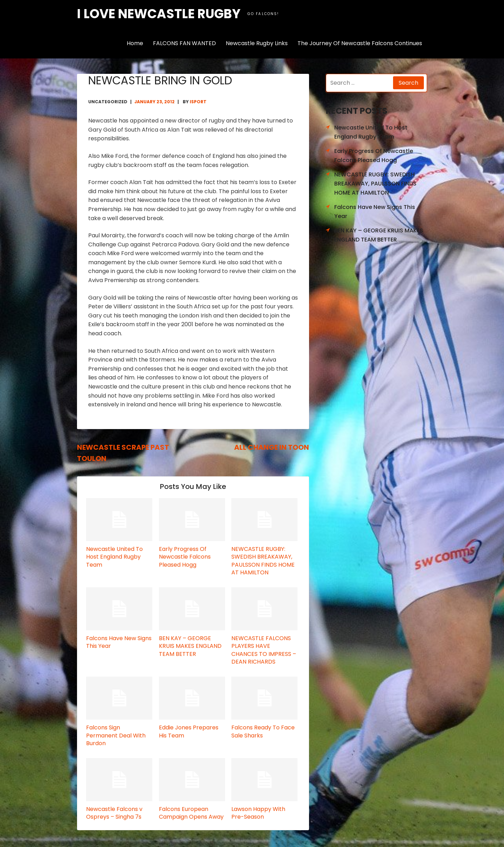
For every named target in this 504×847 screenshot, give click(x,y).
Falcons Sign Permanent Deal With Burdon (116, 735)
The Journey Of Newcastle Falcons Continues (360, 43)
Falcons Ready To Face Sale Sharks (263, 731)
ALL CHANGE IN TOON (272, 447)
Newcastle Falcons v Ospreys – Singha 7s (114, 813)
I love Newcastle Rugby (159, 14)
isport (198, 102)
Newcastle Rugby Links (257, 43)
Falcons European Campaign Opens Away (191, 813)
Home (135, 43)
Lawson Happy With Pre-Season (258, 813)
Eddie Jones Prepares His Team (189, 731)
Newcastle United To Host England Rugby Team (114, 557)
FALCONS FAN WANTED (184, 43)
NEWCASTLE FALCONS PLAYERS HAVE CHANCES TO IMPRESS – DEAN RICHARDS (264, 650)
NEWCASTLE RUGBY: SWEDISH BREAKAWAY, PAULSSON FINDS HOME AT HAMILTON (263, 561)
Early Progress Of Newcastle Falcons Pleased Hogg (185, 557)
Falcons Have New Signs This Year (119, 642)
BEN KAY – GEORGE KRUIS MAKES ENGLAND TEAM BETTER (190, 646)
